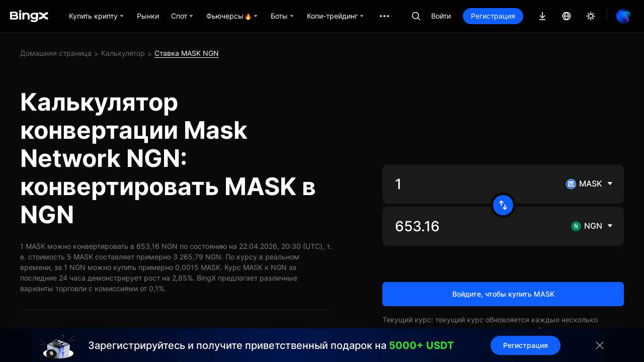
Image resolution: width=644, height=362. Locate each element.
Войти (441, 16)
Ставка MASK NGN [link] (187, 53)
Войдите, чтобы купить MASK (503, 294)
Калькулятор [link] (123, 53)
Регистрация (493, 16)
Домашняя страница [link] (56, 53)
